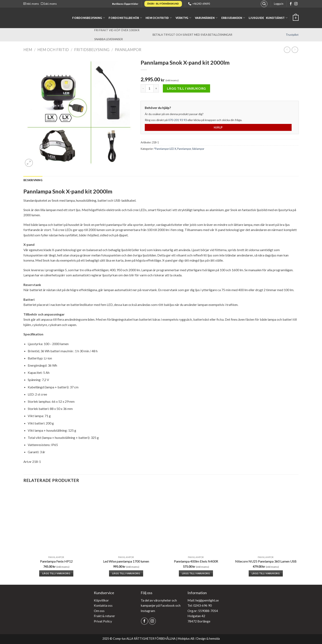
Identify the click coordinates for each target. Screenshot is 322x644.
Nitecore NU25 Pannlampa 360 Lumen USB (266, 561)
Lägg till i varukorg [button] (56, 573)
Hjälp (218, 127)
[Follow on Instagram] (296, 4)
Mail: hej (194, 600)
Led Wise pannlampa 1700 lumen (126, 561)
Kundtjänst (277, 18)
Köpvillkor (101, 600)
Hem (28, 50)
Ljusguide (256, 18)
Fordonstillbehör (125, 18)
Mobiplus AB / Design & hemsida (199, 639)
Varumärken (206, 18)
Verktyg (183, 18)
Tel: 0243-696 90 (200, 605)
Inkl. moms (31, 4)
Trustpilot (292, 35)
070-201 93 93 (178, 120)
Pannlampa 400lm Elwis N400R (196, 561)
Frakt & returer (104, 616)
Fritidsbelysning (92, 50)
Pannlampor (128, 50)
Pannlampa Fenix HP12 (56, 561)
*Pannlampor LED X (165, 149)
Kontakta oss (103, 605)
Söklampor (198, 149)
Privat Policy (103, 621)
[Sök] (264, 4)
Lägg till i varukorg (186, 88)
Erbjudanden (233, 18)
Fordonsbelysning (89, 18)
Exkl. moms (49, 4)
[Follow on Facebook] (291, 4)
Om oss (99, 611)
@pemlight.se (209, 600)
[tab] (33, 180)
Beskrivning (33, 180)
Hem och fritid (159, 18)
